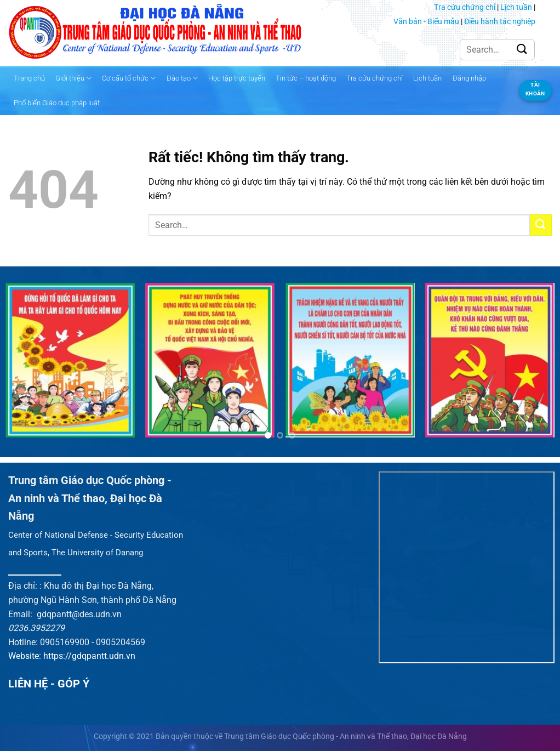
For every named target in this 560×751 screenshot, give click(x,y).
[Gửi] (522, 50)
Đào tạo (182, 78)
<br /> (467, 567)
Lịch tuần (516, 7)
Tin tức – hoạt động (306, 78)
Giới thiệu (73, 78)
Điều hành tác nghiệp (500, 21)
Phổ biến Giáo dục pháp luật (57, 103)
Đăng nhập (469, 78)
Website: (26, 656)
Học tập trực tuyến (237, 78)
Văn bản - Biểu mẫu (426, 21)
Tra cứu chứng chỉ (465, 7)
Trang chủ (29, 78)
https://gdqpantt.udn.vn (89, 656)
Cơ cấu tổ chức (129, 78)
